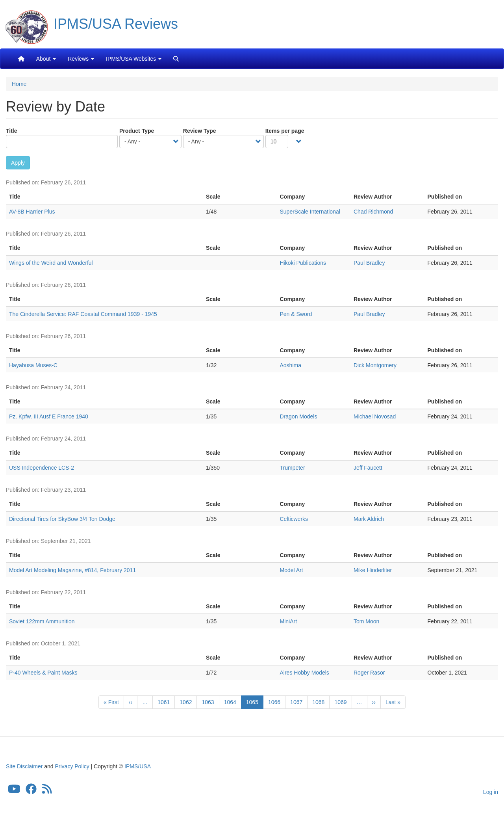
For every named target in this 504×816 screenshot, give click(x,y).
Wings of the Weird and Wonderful (51, 263)
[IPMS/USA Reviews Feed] (47, 791)
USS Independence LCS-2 (42, 468)
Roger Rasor (369, 673)
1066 (275, 702)
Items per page (285, 131)
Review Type (200, 131)
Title (12, 131)
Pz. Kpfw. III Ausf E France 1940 (49, 416)
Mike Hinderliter (373, 570)
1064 (231, 702)
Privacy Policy (72, 766)
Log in (491, 792)
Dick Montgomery (375, 365)
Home (19, 84)
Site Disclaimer (24, 766)
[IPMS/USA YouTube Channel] (14, 791)
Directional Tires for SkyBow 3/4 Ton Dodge (62, 519)
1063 (208, 702)
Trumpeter (293, 468)
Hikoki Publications (303, 263)
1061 (164, 702)
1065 (255, 704)
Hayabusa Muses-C (33, 365)
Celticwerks (294, 519)
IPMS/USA (138, 766)
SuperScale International (310, 212)
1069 (341, 702)
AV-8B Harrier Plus (32, 212)
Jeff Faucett (368, 468)
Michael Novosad (375, 416)
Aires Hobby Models (305, 673)
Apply (18, 163)
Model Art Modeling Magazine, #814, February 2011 (72, 570)
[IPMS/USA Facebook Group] (31, 791)
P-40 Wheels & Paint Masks (43, 673)
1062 (186, 702)
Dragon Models (299, 416)
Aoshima (291, 365)
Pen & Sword (296, 314)
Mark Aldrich (369, 519)
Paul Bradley (369, 263)
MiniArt (289, 621)
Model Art (292, 570)
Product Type (137, 131)
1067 (297, 702)
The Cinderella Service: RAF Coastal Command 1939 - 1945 (83, 314)
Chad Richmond (373, 212)
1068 (319, 702)
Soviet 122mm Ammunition (42, 621)
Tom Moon (366, 621)
